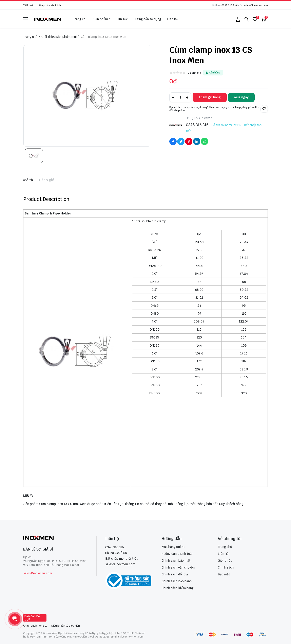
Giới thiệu (225, 561)
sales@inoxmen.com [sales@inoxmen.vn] (120, 564)
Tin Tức (123, 19)
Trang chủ (80, 19)
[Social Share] (173, 141)
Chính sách (226, 567)
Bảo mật (224, 574)
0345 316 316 (229, 5)
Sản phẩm (102, 19)
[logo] (48, 19)
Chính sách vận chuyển (178, 567)
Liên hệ (172, 19)
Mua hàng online (173, 547)
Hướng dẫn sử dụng (147, 19)
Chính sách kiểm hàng (178, 588)
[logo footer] (55, 538)
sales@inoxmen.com (256, 5)
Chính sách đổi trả (175, 574)
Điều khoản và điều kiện (66, 626)
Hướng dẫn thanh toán (178, 554)
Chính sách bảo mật (176, 561)
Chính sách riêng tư (35, 626)
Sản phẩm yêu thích (50, 5)
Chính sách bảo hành (177, 581)
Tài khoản (29, 5)
